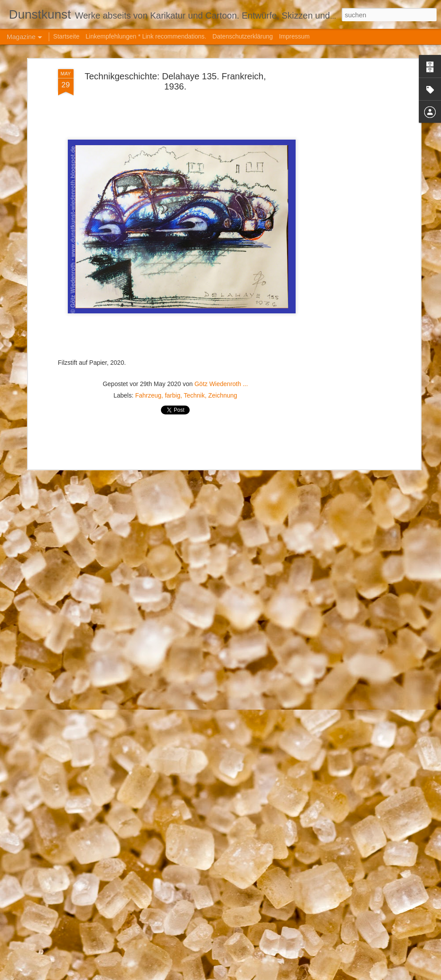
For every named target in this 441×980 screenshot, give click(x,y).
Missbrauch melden (334, 975)
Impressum (294, 36)
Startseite (66, 36)
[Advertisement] (342, 144)
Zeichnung (223, 330)
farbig (173, 330)
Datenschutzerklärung (242, 36)
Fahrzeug (148, 330)
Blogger (302, 975)
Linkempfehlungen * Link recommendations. (146, 36)
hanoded (255, 975)
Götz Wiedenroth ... (221, 319)
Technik (194, 330)
